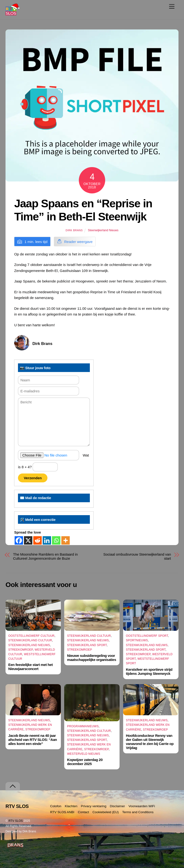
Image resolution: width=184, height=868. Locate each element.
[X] (28, 540)
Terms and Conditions (138, 812)
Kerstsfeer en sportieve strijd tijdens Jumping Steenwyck (149, 671)
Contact (83, 812)
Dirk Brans (74, 230)
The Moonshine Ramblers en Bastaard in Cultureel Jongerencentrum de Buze (46, 556)
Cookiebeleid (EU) (106, 812)
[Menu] (172, 6)
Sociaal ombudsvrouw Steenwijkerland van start (137, 556)
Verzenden (33, 478)
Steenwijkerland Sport (87, 645)
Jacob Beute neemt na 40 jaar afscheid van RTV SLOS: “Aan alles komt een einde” (33, 740)
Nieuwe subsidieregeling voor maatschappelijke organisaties (92, 658)
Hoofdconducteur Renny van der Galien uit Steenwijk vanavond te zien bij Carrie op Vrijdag (150, 742)
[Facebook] (19, 540)
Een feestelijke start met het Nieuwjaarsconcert (31, 667)
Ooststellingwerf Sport (147, 636)
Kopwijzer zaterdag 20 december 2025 (85, 762)
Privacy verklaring (94, 806)
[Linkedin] (47, 540)
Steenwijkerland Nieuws (103, 230)
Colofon (56, 806)
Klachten (71, 806)
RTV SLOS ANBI (62, 812)
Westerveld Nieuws (84, 754)
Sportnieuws (137, 640)
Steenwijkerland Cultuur (30, 640)
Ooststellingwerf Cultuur (32, 636)
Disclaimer (118, 806)
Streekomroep (21, 650)
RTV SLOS (16, 821)
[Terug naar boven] (13, 786)
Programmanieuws (83, 726)
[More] (66, 540)
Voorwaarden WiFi (142, 806)
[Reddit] (37, 540)
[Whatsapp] (56, 540)
